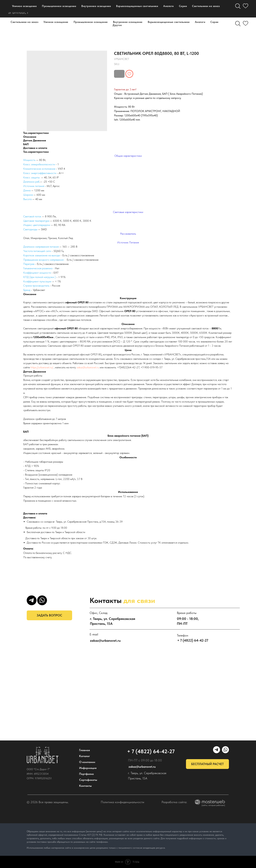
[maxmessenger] (184, 9)
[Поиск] (238, 24)
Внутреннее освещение (128, 22)
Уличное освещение (56, 22)
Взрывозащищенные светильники (169, 22)
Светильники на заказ (24, 22)
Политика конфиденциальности (122, 802)
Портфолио (58, 10)
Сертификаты (88, 780)
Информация (88, 768)
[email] (207, 9)
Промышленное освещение (91, 22)
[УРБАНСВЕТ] (192, 9)
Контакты (84, 10)
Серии (214, 22)
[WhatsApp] (200, 9)
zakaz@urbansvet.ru (88, 367)
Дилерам (109, 10)
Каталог (46, 7)
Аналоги (200, 22)
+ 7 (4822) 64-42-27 (152, 9)
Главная (85, 750)
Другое (117, 25)
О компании (72, 7)
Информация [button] (101, 7)
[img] (43, 755)
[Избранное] (246, 24)
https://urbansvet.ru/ (42, 367)
